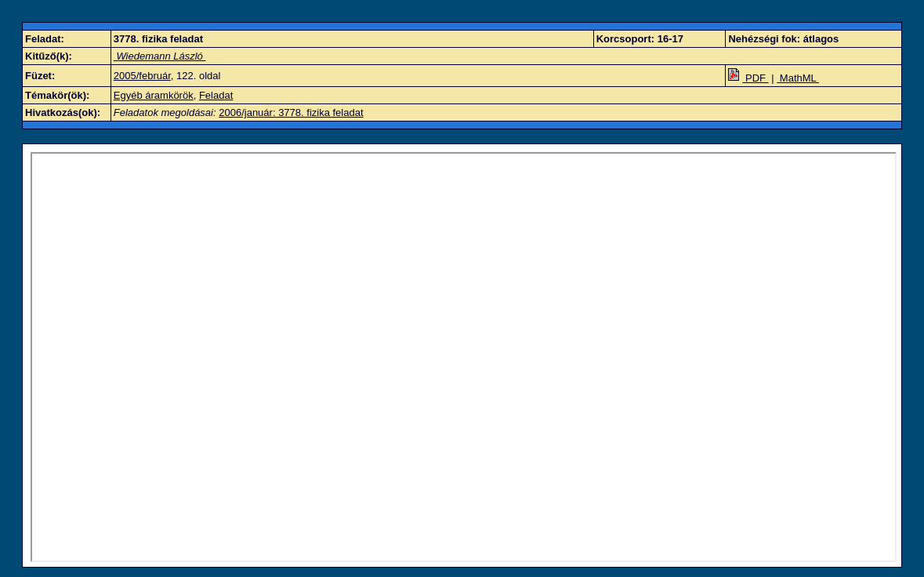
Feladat (216, 95)
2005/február (142, 76)
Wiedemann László (160, 56)
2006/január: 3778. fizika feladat (291, 112)
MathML (798, 78)
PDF (748, 78)
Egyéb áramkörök (154, 95)
